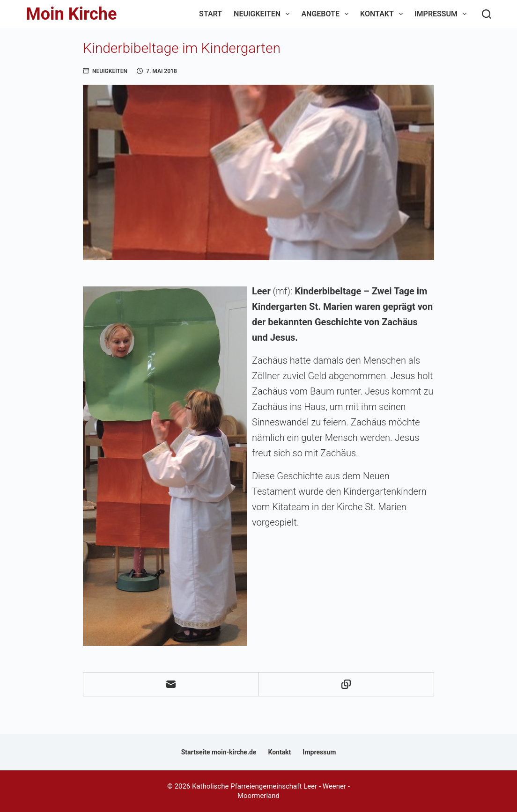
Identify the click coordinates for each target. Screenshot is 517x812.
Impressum (442, 14)
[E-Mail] (171, 684)
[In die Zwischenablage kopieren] (347, 684)
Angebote (327, 14)
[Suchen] (487, 14)
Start (210, 14)
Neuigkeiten (263, 14)
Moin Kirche (71, 14)
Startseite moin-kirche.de (219, 752)
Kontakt (383, 14)
